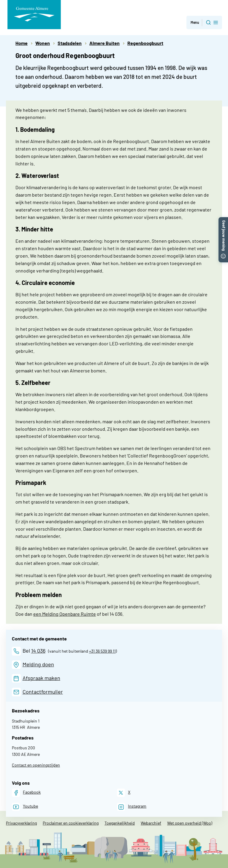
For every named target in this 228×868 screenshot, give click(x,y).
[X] (124, 793)
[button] (223, 220)
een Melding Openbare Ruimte (65, 614)
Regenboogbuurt (145, 43)
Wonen (43, 43)
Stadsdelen (70, 43)
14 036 (38, 651)
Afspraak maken (41, 678)
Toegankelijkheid (120, 823)
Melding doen (38, 664)
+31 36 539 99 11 (102, 651)
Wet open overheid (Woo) (190, 823)
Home (22, 43)
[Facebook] (26, 793)
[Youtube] (25, 807)
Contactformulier (43, 692)
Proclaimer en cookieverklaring (71, 823)
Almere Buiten (104, 43)
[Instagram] (132, 807)
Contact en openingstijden (36, 765)
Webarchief (151, 823)
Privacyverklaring (21, 823)
